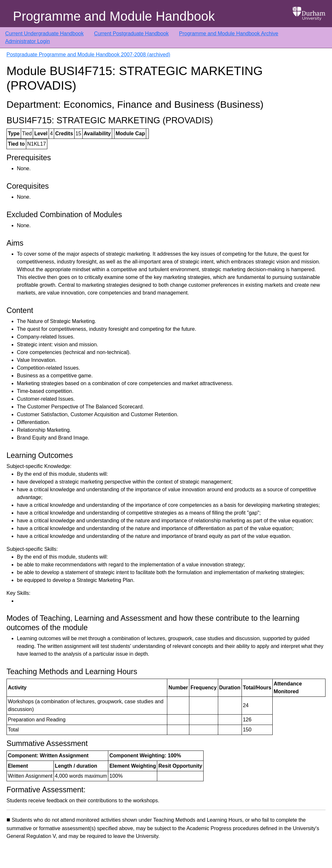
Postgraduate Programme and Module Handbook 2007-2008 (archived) (88, 55)
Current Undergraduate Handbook (44, 33)
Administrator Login (28, 41)
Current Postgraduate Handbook (131, 33)
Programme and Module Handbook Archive (229, 33)
